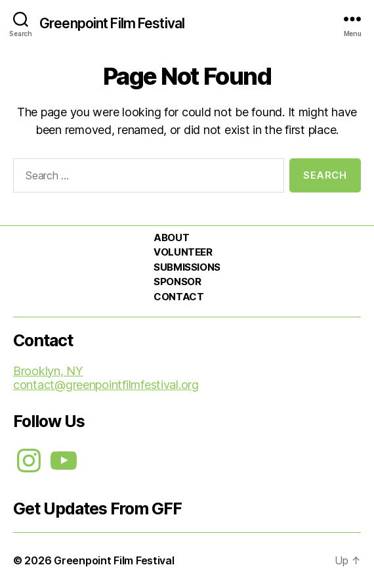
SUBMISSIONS (187, 267)
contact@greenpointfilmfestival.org (106, 385)
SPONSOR (177, 282)
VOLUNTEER (183, 252)
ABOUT (171, 237)
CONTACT (178, 297)
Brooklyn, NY (48, 371)
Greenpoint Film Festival (112, 23)
